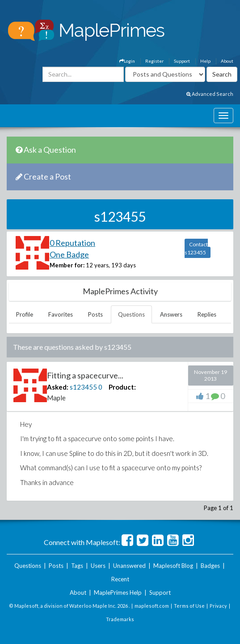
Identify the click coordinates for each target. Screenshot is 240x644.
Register (154, 61)
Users (98, 566)
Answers (171, 314)
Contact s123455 (196, 248)
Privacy (218, 606)
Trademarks (120, 619)
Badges (210, 566)
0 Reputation (72, 243)
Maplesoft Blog (173, 566)
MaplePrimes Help (118, 592)
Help (205, 61)
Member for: (67, 265)
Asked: (58, 387)
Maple (56, 398)
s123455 (83, 387)
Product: (122, 387)
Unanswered (129, 566)
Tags (77, 566)
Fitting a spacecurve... (85, 375)
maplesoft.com (152, 606)
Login (127, 61)
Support (182, 61)
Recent (120, 579)
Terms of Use (189, 606)
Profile (25, 314)
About (227, 61)
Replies (207, 314)
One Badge (69, 254)
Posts (95, 314)
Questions (131, 314)
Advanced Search (210, 94)
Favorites (61, 314)
